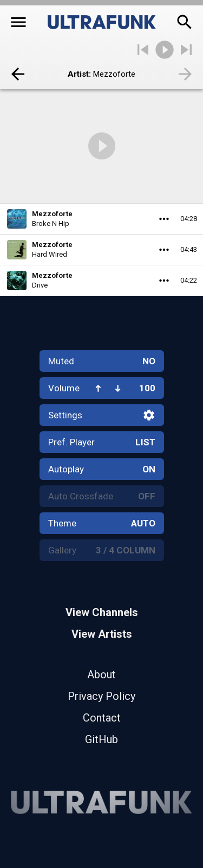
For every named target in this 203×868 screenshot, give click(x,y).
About (101, 675)
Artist (78, 74)
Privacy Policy (101, 696)
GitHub (101, 739)
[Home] (102, 22)
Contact (102, 718)
